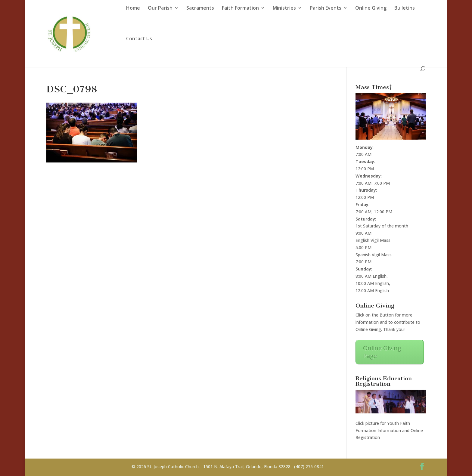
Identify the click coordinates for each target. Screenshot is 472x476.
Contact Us (139, 39)
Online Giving (371, 8)
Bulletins (405, 8)
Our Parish (160, 8)
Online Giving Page (382, 352)
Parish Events (326, 8)
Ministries (284, 8)
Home (133, 8)
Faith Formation (240, 8)
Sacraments (200, 8)
